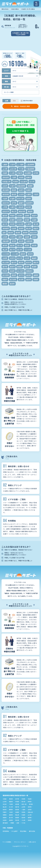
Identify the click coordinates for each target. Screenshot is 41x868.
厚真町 (14, 190)
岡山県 (17, 815)
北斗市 (32, 182)
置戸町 (5, 267)
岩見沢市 (6, 211)
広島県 (23, 815)
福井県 (17, 807)
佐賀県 (5, 820)
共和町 (21, 177)
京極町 (5, 173)
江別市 (12, 237)
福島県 (11, 802)
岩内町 (29, 207)
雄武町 (29, 279)
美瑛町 (34, 267)
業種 (6, 81)
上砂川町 (13, 169)
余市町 (36, 173)
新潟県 (31, 804)
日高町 (34, 220)
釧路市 (5, 279)
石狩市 (12, 258)
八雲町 (14, 177)
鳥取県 (5, 815)
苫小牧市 (20, 271)
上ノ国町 (20, 165)
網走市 (36, 262)
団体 (14, 101)
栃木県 (23, 802)
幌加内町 (22, 211)
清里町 (27, 245)
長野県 (30, 807)
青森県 (11, 799)
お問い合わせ (32, 842)
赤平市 (21, 275)
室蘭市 (21, 203)
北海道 (5, 799)
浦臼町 (12, 245)
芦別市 (5, 271)
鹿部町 (12, 284)
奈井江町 (20, 199)
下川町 (21, 169)
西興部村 (29, 271)
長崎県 (11, 820)
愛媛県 (17, 818)
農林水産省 (32, 831)
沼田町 (34, 237)
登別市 (30, 254)
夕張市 (36, 194)
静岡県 (11, 810)
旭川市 (5, 224)
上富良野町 (30, 165)
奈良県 (23, 812)
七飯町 (5, 165)
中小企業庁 (15, 831)
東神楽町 (6, 228)
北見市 (5, 186)
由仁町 (20, 250)
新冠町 (20, 220)
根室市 (36, 228)
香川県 (11, 818)
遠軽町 (36, 275)
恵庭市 (34, 216)
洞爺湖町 (6, 241)
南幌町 (30, 186)
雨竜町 (36, 279)
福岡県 (30, 818)
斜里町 (12, 220)
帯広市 (14, 211)
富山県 (5, 807)
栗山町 (29, 228)
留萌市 (23, 254)
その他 (23, 823)
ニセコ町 (15, 254)
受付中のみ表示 (28, 101)
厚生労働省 (23, 831)
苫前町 (12, 271)
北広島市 (24, 182)
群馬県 (30, 802)
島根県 (11, 815)
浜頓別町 (29, 241)
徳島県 (5, 818)
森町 (4, 233)
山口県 (30, 815)
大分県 (23, 820)
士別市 (21, 194)
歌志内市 (33, 233)
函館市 (29, 177)
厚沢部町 (6, 190)
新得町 (27, 220)
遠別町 (29, 275)
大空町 (5, 199)
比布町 (5, 237)
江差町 (20, 237)
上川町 (5, 169)
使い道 (6, 87)
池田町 (27, 237)
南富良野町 (21, 186)
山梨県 (23, 807)
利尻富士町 (7, 182)
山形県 (5, 802)
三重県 (23, 810)
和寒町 (29, 190)
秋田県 (30, 799)
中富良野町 (30, 169)
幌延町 (30, 211)
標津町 (18, 233)
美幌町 (20, 267)
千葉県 (11, 804)
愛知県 (17, 810)
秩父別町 (6, 262)
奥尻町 (29, 199)
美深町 (27, 267)
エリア (6, 71)
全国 (18, 823)
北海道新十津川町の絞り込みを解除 (20, 34)
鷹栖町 (5, 284)
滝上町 (5, 250)
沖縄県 (12, 823)
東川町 (36, 224)
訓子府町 (6, 275)
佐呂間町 (28, 173)
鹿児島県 (5, 823)
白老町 (5, 258)
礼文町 (27, 258)
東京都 (17, 804)
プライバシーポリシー (20, 842)
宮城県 (23, 799)
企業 (7, 101)
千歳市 (12, 186)
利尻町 (16, 182)
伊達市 (20, 173)
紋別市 (29, 262)
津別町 (14, 241)
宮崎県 (30, 820)
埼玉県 (5, 804)
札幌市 (29, 224)
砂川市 (20, 258)
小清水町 (20, 207)
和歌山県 (30, 812)
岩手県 (17, 799)
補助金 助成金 (5, 9)
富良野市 (29, 203)
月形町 (12, 224)
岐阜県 (5, 810)
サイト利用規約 (7, 842)
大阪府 (11, 812)
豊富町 (14, 275)
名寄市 (21, 190)
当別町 (20, 216)
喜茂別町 (6, 194)
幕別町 (5, 216)
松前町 (14, 228)
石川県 (11, 807)
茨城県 (17, 802)
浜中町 (21, 241)
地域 (6, 76)
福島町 (34, 258)
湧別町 (34, 245)
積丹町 (21, 262)
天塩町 (12, 199)
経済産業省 (6, 831)
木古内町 (20, 224)
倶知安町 (6, 177)
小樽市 (12, 207)
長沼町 (21, 279)
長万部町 (13, 279)
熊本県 (17, 820)
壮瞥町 (29, 194)
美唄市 (12, 267)
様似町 (11, 233)
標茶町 (25, 233)
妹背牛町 (6, 203)
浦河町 (5, 245)
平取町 (12, 216)
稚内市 (14, 262)
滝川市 (12, 250)
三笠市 (12, 165)
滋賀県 (30, 810)
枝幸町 (21, 228)
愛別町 (5, 220)
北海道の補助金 (15, 9)
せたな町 (28, 250)
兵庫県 (17, 812)
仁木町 (12, 173)
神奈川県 (24, 804)
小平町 (5, 207)
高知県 (23, 818)
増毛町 (14, 194)
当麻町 (27, 216)
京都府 (5, 812)
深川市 (20, 245)
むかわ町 (6, 254)
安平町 (14, 203)
